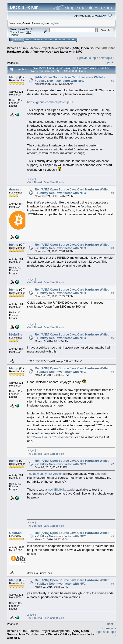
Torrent (14, 35)
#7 (112, 464)
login (44, 23)
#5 (112, 338)
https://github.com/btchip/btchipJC (50, 102)
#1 (112, 81)
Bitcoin (33, 48)
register (55, 23)
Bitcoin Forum (16, 48)
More (71, 40)
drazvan (15, 189)
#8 (112, 536)
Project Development (55, 48)
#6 (112, 372)
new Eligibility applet (61, 490)
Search (38, 40)
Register (60, 40)
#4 (112, 293)
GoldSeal (16, 533)
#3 (112, 248)
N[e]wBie (16, 334)
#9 (112, 584)
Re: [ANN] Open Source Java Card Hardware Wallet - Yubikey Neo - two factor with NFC (72, 191)
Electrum (100, 474)
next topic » (107, 58)
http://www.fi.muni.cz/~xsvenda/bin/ (51, 437)
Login (49, 40)
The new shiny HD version (45, 474)
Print (110, 62)
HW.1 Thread (34, 182)
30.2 (28, 32)
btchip (14, 77)
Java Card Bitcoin (54, 182)
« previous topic (87, 58)
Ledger (31, 179)
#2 (112, 193)
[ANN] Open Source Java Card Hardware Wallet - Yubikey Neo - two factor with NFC (61, 50)
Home (18, 40)
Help (28, 40)
